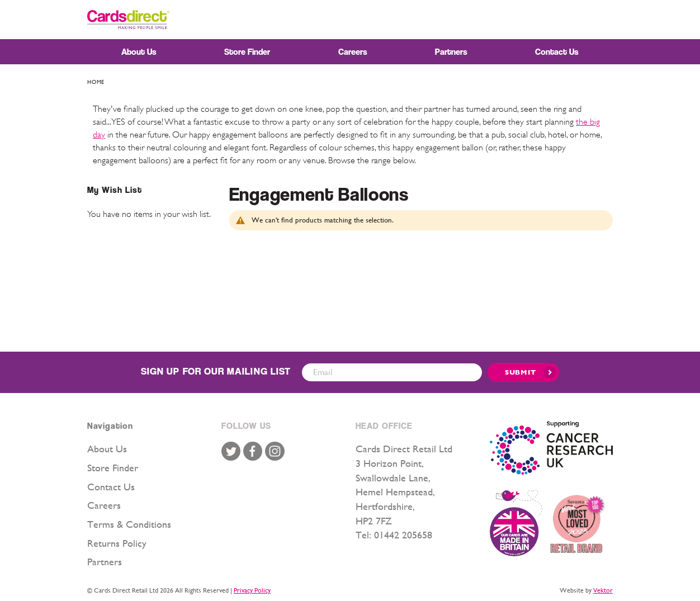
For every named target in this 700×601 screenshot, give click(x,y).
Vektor (603, 590)
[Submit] (523, 372)
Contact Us (111, 487)
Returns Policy (117, 543)
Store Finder (113, 468)
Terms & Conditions (129, 524)
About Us (107, 449)
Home (96, 82)
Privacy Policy (252, 590)
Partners (105, 562)
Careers (104, 505)
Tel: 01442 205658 (394, 535)
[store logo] (128, 20)
